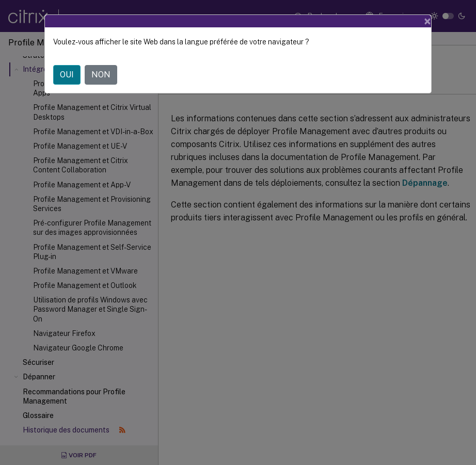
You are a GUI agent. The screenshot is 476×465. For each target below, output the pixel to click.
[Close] (427, 21)
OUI (67, 75)
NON (101, 75)
